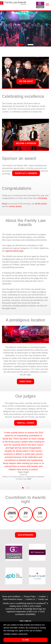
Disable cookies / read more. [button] (16, 634)
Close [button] (25, 640)
